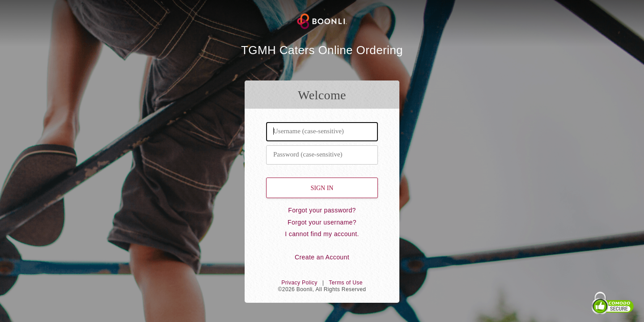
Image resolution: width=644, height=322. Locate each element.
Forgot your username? (322, 222)
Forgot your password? (322, 210)
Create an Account (322, 257)
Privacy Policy (299, 283)
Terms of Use (345, 283)
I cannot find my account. (322, 234)
